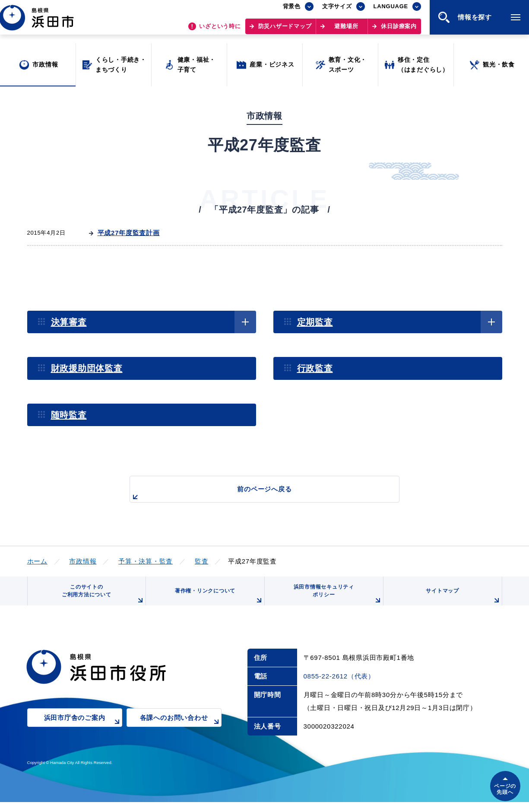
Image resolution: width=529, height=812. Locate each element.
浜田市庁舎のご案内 (83, 734)
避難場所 (346, 30)
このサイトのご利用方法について (101, 600)
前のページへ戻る (255, 494)
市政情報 (83, 561)
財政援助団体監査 (87, 368)
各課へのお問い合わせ (181, 734)
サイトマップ (462, 604)
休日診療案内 (399, 30)
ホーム (37, 561)
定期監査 (315, 322)
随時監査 (69, 415)
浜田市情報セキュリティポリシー (335, 600)
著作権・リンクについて (216, 604)
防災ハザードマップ (285, 30)
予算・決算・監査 (146, 561)
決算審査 (69, 322)
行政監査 (315, 368)
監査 (202, 561)
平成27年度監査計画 (129, 233)
